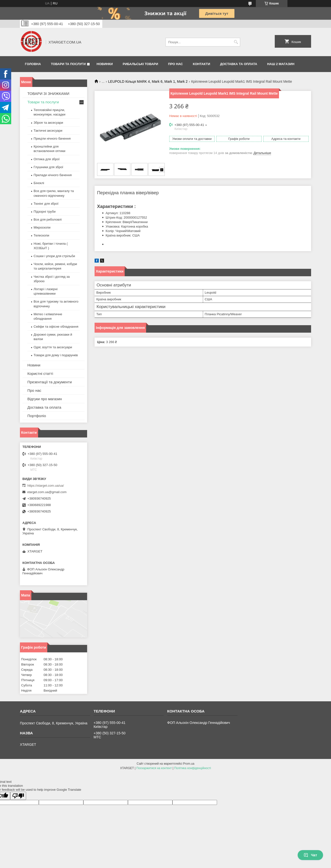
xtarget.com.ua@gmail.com (47, 492)
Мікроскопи (42, 227)
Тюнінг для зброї (46, 204)
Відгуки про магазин (45, 399)
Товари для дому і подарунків (56, 355)
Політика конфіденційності (193, 768)
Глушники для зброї (48, 167)
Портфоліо (37, 416)
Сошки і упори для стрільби (54, 256)
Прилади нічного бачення (53, 175)
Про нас (175, 64)
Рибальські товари (140, 64)
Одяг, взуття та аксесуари (53, 347)
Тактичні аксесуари (48, 131)
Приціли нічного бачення (52, 138)
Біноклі (39, 183)
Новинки (105, 64)
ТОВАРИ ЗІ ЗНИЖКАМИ (48, 94)
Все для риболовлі (48, 219)
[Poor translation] (18, 796)
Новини (34, 365)
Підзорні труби (45, 212)
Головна (33, 64)
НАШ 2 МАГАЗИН (281, 64)
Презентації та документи (50, 382)
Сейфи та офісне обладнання (56, 327)
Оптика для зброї (47, 159)
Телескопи (41, 235)
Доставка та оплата (239, 64)
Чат (310, 855)
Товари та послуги (68, 64)
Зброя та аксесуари (48, 123)
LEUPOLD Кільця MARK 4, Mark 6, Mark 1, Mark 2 (148, 81)
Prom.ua (189, 764)
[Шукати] (236, 42)
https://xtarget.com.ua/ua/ (46, 486)
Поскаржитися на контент (154, 768)
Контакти (202, 64)
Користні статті (40, 374)
